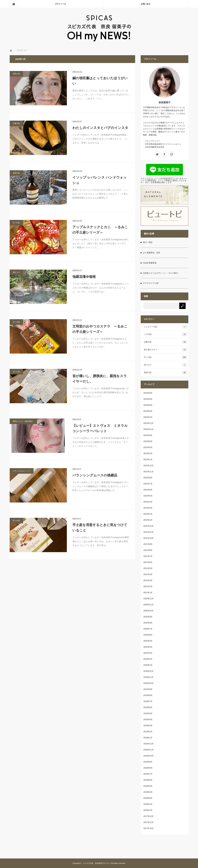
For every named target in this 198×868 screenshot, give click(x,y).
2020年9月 (148, 617)
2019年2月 (148, 732)
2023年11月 (148, 429)
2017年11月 (148, 822)
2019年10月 (148, 683)
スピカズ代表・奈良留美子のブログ (97, 863)
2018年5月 (148, 786)
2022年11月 (148, 472)
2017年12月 (148, 816)
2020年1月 (148, 665)
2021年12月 (148, 526)
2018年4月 (148, 792)
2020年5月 (148, 641)
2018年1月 (148, 810)
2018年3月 (148, 798)
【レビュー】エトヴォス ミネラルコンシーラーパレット (100, 428)
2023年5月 (148, 441)
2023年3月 (148, 453)
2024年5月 (148, 411)
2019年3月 (148, 726)
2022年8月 (148, 478)
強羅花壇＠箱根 (84, 277)
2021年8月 (148, 550)
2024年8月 (148, 399)
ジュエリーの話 (166, 327)
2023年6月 (148, 435)
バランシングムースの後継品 (95, 475)
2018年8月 (148, 768)
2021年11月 (148, 532)
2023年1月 (148, 460)
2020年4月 (148, 647)
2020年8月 (148, 623)
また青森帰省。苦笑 (151, 253)
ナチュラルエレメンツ (22, 471)
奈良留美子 (165, 102)
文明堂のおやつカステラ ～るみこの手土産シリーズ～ (100, 329)
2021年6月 (148, 562)
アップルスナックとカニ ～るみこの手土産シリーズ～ (100, 230)
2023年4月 (148, 447)
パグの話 (166, 334)
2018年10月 (148, 756)
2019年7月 (148, 701)
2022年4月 (148, 502)
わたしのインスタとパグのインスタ (100, 128)
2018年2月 (148, 804)
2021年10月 (148, 538)
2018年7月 (148, 774)
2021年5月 (148, 568)
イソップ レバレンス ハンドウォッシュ (100, 180)
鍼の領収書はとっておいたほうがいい (100, 81)
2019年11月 (148, 677)
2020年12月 (148, 599)
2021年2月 (148, 587)
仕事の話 (16, 123)
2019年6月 (148, 707)
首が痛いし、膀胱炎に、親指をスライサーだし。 (100, 379)
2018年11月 (148, 750)
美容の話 (16, 74)
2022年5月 (148, 496)
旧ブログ (166, 365)
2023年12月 (148, 423)
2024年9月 (148, 393)
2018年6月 (148, 780)
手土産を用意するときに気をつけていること (100, 528)
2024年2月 (148, 417)
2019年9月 (148, 689)
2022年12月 (148, 466)
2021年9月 (148, 544)
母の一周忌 (148, 242)
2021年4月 (148, 574)
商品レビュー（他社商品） (23, 421)
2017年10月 (148, 828)
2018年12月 (148, 744)
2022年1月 (148, 520)
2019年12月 (148, 671)
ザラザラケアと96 (151, 283)
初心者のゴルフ (166, 350)
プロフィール (60, 4)
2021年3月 (148, 580)
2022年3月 (148, 508)
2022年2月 (148, 514)
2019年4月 (148, 720)
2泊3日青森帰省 (150, 263)
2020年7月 (148, 629)
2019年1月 (148, 738)
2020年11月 (148, 605)
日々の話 (16, 223)
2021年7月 (148, 556)
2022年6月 (148, 490)
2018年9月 (148, 762)
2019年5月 (148, 713)
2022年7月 (148, 484)
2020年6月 (148, 635)
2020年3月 (148, 653)
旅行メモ (16, 272)
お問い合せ (146, 4)
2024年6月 (148, 405)
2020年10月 (148, 611)
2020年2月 (148, 659)
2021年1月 (148, 593)
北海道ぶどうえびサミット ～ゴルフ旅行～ (161, 273)
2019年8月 (148, 695)
